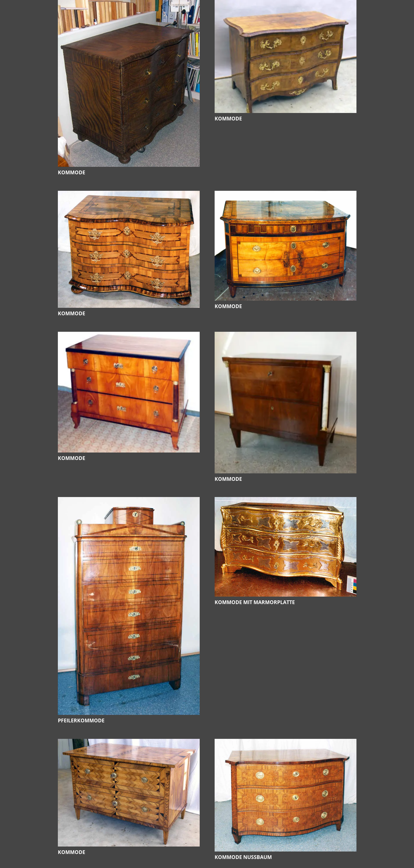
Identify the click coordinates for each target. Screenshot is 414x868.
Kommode (72, 172)
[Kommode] (129, 4)
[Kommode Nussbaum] (286, 743)
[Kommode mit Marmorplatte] (286, 501)
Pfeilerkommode (81, 720)
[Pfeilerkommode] (129, 501)
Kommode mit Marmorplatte (255, 602)
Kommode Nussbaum (243, 857)
